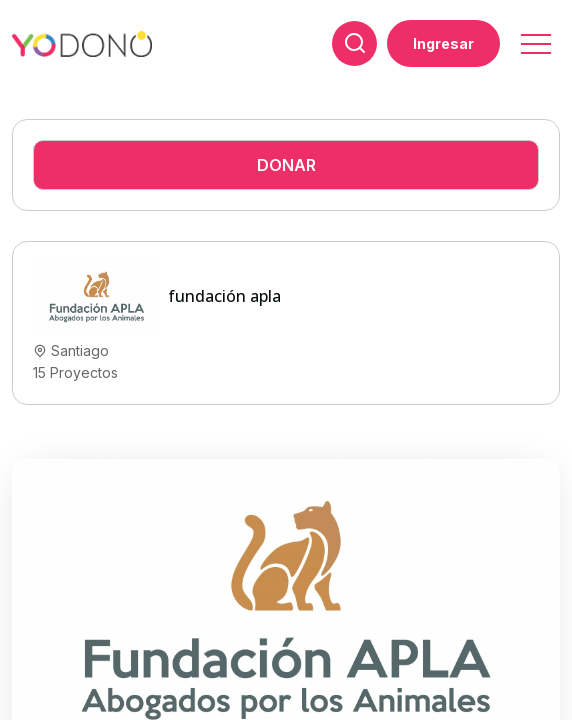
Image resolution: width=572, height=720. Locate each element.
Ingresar (443, 43)
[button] (534, 37)
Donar (286, 165)
